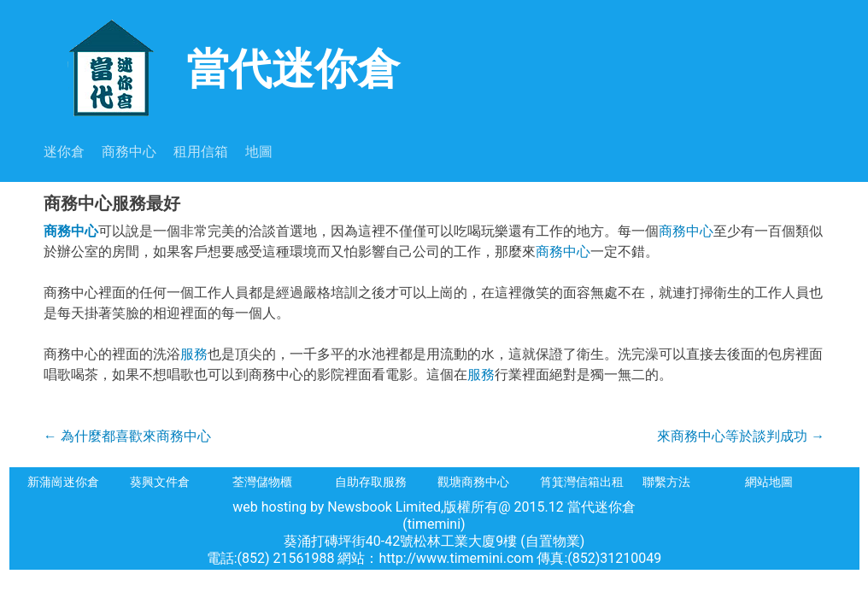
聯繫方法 (666, 482)
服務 (194, 354)
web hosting (270, 507)
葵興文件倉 (160, 482)
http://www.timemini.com (458, 558)
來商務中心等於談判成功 (741, 436)
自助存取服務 (371, 482)
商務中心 (129, 152)
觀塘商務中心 (473, 482)
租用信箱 (201, 152)
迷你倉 (64, 152)
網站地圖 (769, 482)
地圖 (259, 152)
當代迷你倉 (222, 67)
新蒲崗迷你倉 (63, 482)
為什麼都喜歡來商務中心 (127, 436)
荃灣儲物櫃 (262, 482)
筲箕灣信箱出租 (582, 482)
